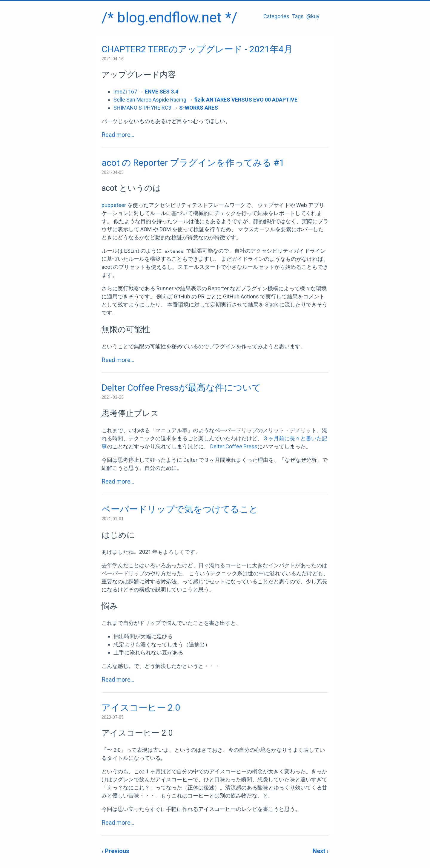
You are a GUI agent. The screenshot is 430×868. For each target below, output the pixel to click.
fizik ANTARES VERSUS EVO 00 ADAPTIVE (246, 100)
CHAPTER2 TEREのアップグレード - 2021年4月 (197, 49)
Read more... (118, 135)
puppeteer (114, 205)
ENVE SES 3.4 (162, 92)
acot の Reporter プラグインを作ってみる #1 (193, 163)
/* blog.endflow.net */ (169, 17)
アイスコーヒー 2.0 (141, 707)
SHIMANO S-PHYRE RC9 (142, 108)
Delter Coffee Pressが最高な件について (181, 388)
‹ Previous (115, 851)
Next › (321, 851)
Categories (276, 16)
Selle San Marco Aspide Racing (150, 100)
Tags (298, 16)
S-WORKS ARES (199, 108)
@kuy (313, 16)
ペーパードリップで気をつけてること (180, 509)
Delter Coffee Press (234, 446)
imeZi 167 (125, 92)
